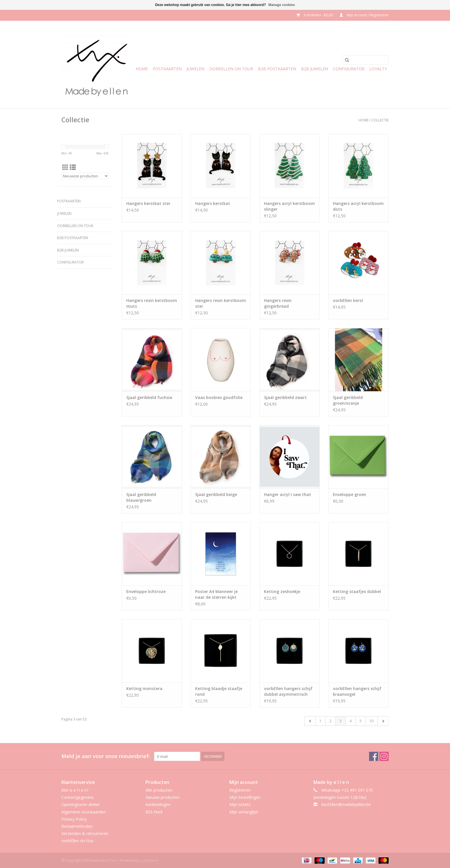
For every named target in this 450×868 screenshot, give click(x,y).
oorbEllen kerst (348, 300)
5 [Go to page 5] (361, 721)
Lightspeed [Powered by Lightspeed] (149, 860)
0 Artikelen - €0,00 (315, 15)
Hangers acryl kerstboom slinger (289, 206)
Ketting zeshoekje (282, 591)
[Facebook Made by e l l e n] (374, 756)
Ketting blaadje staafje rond (219, 691)
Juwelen (195, 69)
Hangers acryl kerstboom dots (358, 206)
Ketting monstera (144, 688)
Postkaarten (167, 69)
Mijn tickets (240, 804)
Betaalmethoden (77, 826)
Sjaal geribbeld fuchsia (149, 397)
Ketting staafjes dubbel (357, 591)
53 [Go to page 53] (372, 721)
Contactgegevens (78, 797)
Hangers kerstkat (213, 203)
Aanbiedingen (158, 804)
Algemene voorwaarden (84, 812)
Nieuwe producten (163, 797)
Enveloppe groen (350, 494)
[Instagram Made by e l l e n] (384, 756)
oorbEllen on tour (231, 69)
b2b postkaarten (277, 69)
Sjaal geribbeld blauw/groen (141, 497)
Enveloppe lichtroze (146, 591)
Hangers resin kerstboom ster (221, 303)
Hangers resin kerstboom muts (152, 303)
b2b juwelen (315, 69)
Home (142, 69)
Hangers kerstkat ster (148, 203)
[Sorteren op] (85, 176)
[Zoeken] (366, 60)
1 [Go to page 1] (320, 721)
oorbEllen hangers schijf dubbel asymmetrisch (288, 691)
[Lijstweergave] (73, 167)
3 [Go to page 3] (341, 721)
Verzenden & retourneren (85, 833)
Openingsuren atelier (81, 804)
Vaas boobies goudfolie (219, 397)
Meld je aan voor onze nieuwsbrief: (106, 756)
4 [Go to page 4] (351, 721)
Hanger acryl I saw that (288, 494)
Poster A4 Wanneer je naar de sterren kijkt (216, 594)
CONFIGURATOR (349, 69)
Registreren (240, 790)
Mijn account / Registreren (364, 15)
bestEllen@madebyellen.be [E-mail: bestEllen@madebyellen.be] (346, 804)
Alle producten (159, 790)
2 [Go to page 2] (330, 721)
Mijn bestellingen (245, 797)
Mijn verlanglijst (244, 812)
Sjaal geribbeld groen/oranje (348, 400)
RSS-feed (154, 812)
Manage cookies (282, 5)
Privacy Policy (74, 819)
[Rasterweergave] (65, 167)
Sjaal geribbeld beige (216, 494)
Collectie (380, 120)
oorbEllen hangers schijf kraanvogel (357, 691)
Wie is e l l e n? (75, 790)
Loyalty (378, 69)
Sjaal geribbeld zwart (285, 397)
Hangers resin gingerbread (278, 303)
